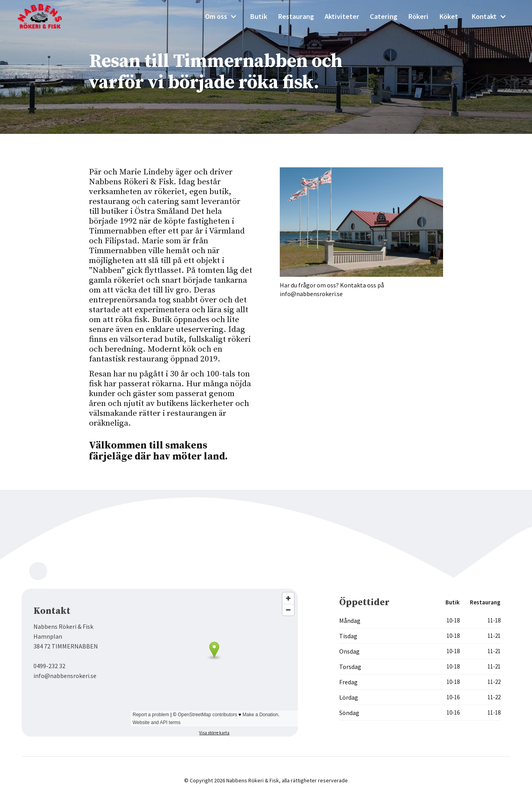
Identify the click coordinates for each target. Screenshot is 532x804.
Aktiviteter (342, 16)
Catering (384, 16)
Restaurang (296, 16)
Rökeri (418, 16)
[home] (45, 16)
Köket (449, 16)
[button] (221, 17)
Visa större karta (214, 733)
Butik (259, 16)
